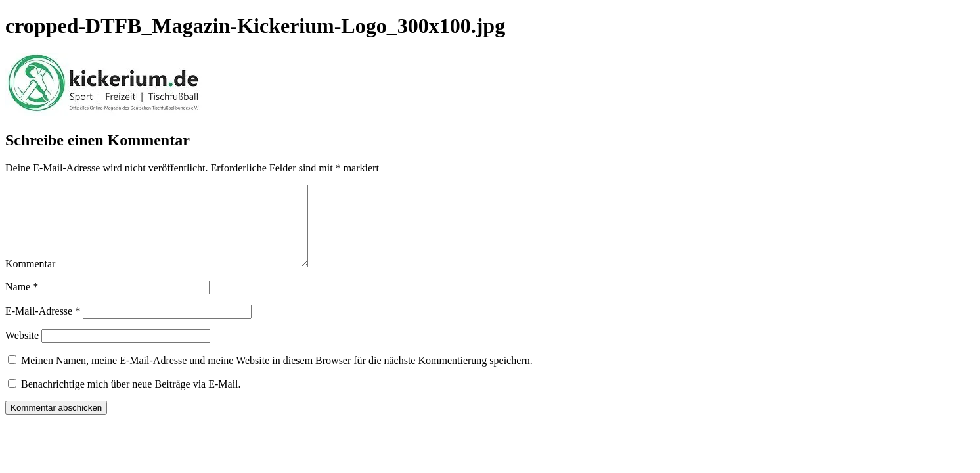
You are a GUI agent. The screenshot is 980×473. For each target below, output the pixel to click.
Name (22, 303)
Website (22, 351)
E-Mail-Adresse (43, 327)
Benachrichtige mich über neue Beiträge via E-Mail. (131, 400)
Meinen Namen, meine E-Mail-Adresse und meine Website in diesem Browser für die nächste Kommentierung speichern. (277, 376)
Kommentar (30, 280)
